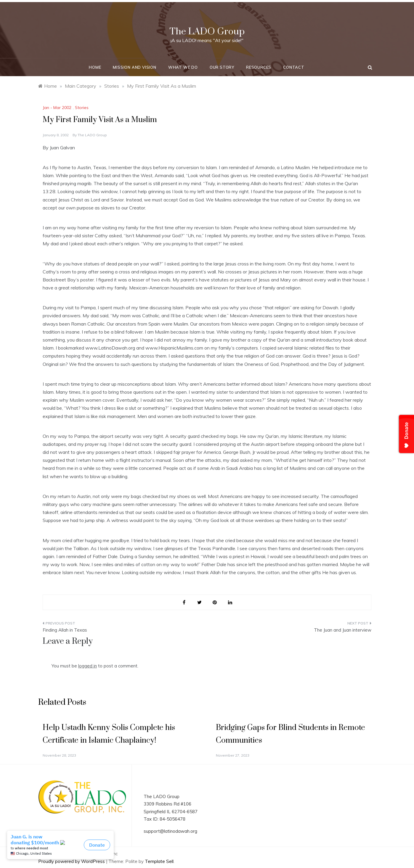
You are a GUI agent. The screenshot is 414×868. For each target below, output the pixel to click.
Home (95, 67)
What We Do (183, 67)
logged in (88, 666)
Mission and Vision (134, 67)
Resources (259, 67)
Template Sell (159, 861)
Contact (294, 67)
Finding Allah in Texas (65, 630)
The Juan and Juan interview (343, 630)
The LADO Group (207, 32)
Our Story (222, 67)
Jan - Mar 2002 (57, 108)
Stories (82, 108)
